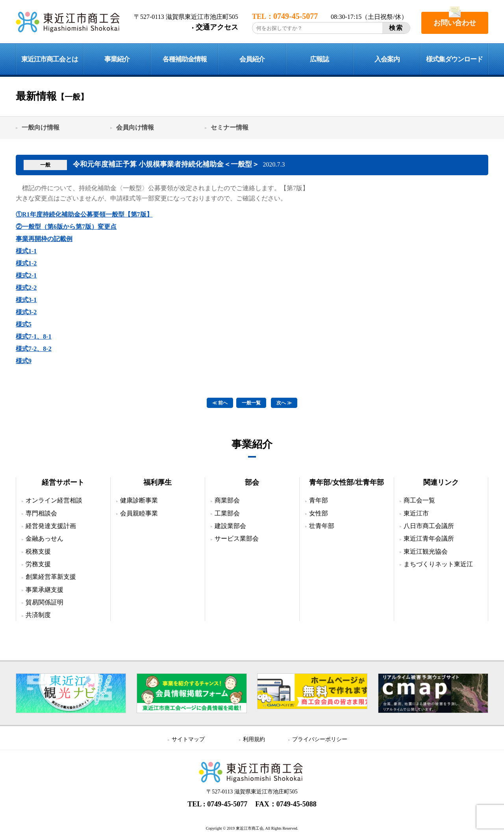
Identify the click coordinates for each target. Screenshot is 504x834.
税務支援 (38, 551)
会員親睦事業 (139, 513)
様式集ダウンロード (454, 59)
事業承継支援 (44, 590)
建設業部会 (230, 526)
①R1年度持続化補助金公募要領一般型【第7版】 (84, 214)
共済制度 (38, 615)
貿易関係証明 (44, 602)
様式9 (24, 361)
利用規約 (254, 739)
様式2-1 (26, 275)
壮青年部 (322, 526)
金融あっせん (44, 538)
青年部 (319, 500)
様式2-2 (26, 288)
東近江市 (416, 513)
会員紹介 (252, 59)
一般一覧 (251, 403)
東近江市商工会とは (50, 59)
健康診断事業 (139, 500)
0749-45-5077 (227, 804)
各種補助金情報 (185, 59)
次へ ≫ (284, 403)
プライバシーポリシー (320, 739)
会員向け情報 (135, 127)
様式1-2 (26, 263)
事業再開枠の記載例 (44, 239)
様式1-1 (26, 251)
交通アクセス (217, 27)
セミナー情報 (230, 127)
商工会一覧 (419, 500)
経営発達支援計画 (51, 526)
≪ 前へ (220, 403)
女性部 (319, 513)
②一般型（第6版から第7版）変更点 (66, 227)
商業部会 (227, 500)
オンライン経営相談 (54, 500)
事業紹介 (117, 59)
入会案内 (387, 59)
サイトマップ (188, 739)
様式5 (24, 324)
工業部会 (227, 513)
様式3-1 (26, 300)
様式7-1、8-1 (34, 336)
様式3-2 (26, 312)
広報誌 (319, 59)
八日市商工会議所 (429, 526)
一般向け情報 (41, 127)
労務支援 (38, 564)
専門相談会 (41, 513)
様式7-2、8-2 (34, 349)
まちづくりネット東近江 (438, 564)
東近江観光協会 (426, 551)
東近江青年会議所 (429, 538)
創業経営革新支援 (51, 577)
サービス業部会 (237, 538)
